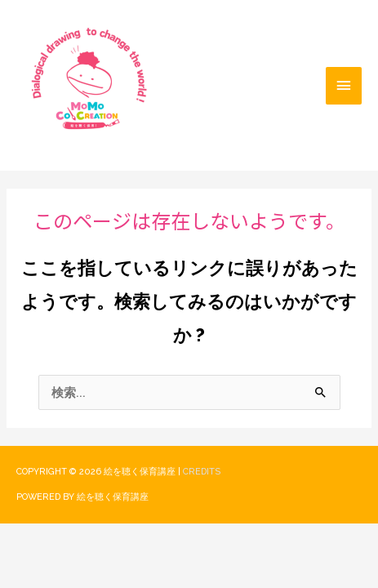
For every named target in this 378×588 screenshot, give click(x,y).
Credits (202, 472)
